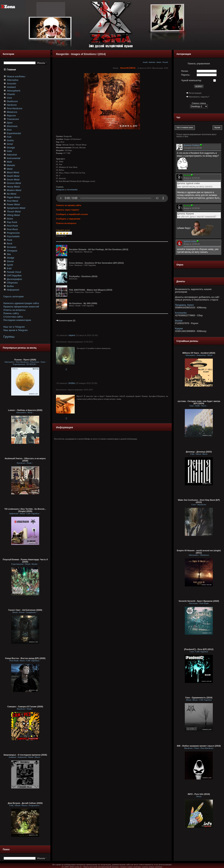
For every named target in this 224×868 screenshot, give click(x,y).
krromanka (72, 190)
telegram (60, 190)
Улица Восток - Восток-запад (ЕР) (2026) (25, 658)
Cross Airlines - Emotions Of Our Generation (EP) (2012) (96, 263)
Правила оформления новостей (21, 307)
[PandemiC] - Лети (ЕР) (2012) (199, 649)
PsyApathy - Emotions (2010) (83, 276)
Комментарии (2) (66, 321)
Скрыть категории (13, 297)
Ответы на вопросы (14, 310)
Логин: (185, 71)
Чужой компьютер (191, 80)
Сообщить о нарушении (68, 219)
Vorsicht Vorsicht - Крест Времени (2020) (199, 601)
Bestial (179, 321)
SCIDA (72, 383)
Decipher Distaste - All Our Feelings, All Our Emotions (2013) (99, 249)
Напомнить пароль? (199, 97)
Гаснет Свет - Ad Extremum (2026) (25, 610)
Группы (9, 337)
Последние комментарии (17, 320)
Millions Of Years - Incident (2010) (199, 353)
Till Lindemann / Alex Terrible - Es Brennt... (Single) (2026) (25, 510)
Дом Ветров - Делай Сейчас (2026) (25, 803)
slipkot (72, 335)
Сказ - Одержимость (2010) (199, 698)
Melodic (152, 62)
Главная (11, 70)
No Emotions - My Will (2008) (83, 303)
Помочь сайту (11, 313)
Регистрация (195, 93)
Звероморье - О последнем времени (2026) (25, 755)
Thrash (165, 62)
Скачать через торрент (68, 210)
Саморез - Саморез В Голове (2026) (25, 707)
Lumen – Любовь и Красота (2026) (25, 410)
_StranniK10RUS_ (128, 68)
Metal (159, 62)
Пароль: (186, 75)
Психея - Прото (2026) (25, 360)
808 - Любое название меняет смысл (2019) (199, 746)
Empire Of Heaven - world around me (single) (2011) (199, 552)
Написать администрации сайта (21, 303)
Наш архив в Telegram (15, 330)
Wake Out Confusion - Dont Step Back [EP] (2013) (199, 501)
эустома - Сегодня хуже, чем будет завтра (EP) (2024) (199, 402)
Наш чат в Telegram (14, 327)
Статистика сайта (13, 317)
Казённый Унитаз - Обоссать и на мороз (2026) (25, 460)
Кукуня (179, 329)
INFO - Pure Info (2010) (199, 794)
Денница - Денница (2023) (199, 452)
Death (145, 62)
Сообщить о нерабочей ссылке (72, 214)
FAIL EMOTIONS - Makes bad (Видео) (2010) (91, 290)
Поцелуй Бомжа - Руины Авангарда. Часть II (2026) (25, 561)
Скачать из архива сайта (69, 205)
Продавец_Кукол (184, 305)
